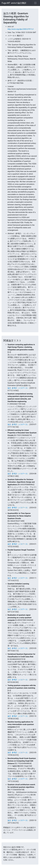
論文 (9, 388)
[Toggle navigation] (35, 3)
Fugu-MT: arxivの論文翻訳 (14, 3)
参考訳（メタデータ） (20, 388)
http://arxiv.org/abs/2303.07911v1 (21, 29)
